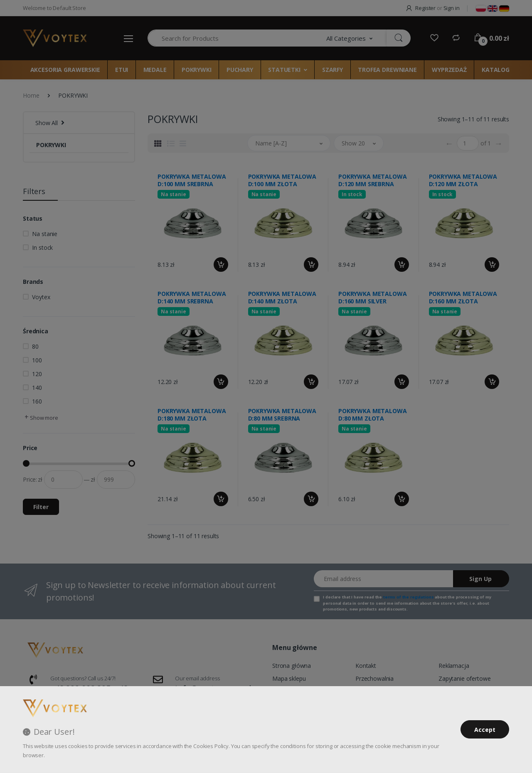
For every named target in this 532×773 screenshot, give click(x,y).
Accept (485, 730)
